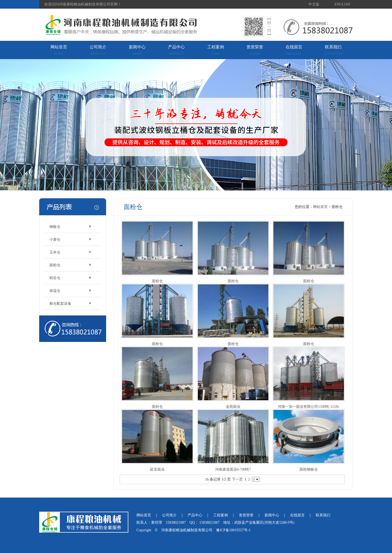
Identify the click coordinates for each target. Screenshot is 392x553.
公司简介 (98, 50)
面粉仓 (55, 265)
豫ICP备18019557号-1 (233, 530)
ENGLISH (342, 4)
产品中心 (176, 50)
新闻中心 (137, 50)
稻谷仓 (55, 278)
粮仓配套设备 (60, 304)
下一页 (237, 479)
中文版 (314, 4)
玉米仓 (55, 252)
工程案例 (216, 50)
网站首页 (59, 50)
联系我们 (333, 50)
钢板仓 (55, 227)
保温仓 (55, 291)
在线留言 (294, 50)
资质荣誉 (255, 50)
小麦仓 (55, 239)
